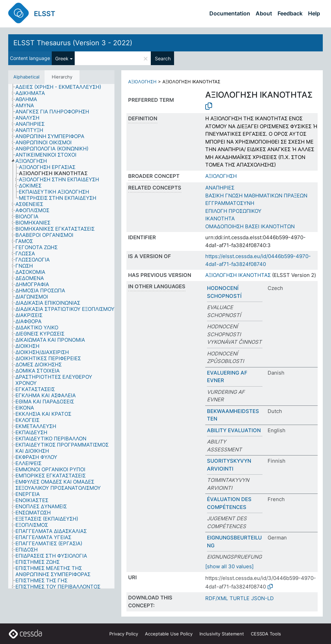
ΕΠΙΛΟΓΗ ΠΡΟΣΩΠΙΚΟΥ (233, 211)
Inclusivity (222, 634)
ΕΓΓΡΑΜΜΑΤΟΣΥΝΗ (230, 203)
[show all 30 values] (229, 566)
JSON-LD (262, 598)
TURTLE (240, 598)
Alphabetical (26, 77)
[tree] (61, 336)
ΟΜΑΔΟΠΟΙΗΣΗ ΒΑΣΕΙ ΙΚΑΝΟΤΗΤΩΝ (250, 226)
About (264, 13)
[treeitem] (61, 87)
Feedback (290, 13)
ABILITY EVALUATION (234, 430)
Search (163, 58)
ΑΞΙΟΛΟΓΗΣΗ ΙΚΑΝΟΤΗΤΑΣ (238, 275)
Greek (62, 58)
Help (314, 13)
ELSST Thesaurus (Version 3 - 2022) (73, 43)
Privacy (124, 634)
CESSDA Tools (266, 634)
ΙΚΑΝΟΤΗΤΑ (220, 218)
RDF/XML (217, 598)
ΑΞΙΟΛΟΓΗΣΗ (142, 82)
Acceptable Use (169, 634)
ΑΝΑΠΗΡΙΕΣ (220, 188)
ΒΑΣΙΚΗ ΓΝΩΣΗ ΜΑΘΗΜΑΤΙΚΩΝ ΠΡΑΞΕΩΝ (256, 196)
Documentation (230, 13)
